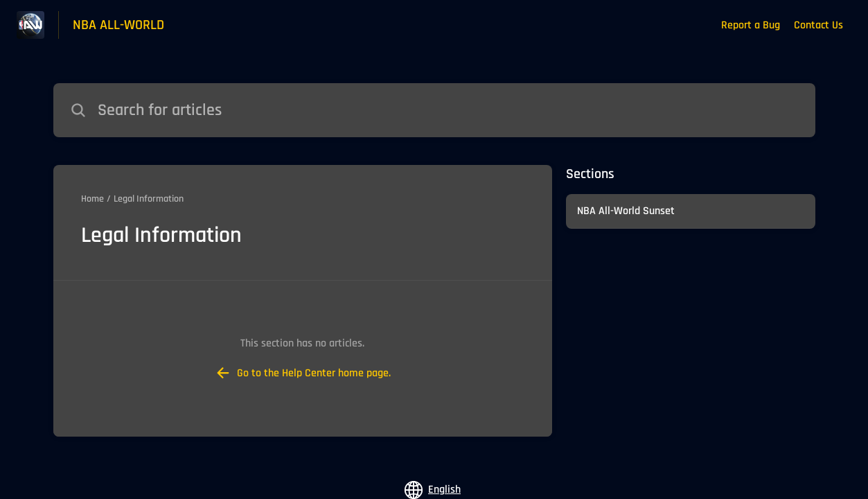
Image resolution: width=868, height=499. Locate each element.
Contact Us (818, 25)
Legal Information (149, 199)
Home (92, 199)
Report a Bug (751, 25)
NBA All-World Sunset (626, 211)
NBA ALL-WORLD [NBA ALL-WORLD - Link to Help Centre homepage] (118, 25)
